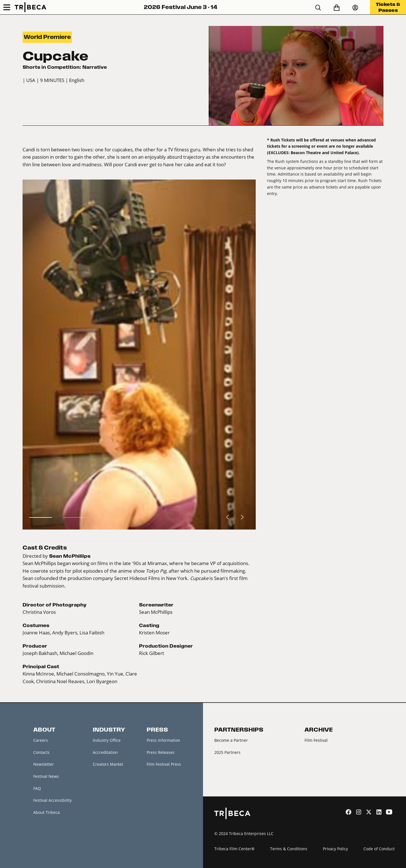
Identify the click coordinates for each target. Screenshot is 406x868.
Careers (41, 740)
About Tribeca (47, 812)
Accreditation (105, 752)
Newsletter (44, 764)
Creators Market (108, 764)
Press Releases (161, 752)
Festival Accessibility (52, 800)
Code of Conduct (379, 849)
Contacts (41, 752)
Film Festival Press (164, 764)
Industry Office (107, 740)
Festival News (46, 776)
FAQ (37, 788)
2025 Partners (227, 752)
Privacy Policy (335, 849)
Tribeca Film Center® (234, 849)
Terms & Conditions (289, 849)
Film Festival (316, 740)
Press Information (163, 740)
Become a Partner (231, 740)
